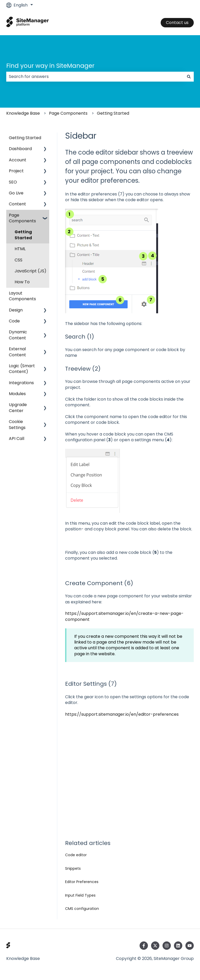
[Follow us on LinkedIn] (178, 946)
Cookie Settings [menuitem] (17, 424)
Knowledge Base (23, 113)
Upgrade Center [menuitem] (18, 408)
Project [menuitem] (16, 171)
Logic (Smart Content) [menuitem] (22, 369)
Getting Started (113, 113)
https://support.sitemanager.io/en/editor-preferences (122, 714)
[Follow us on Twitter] (155, 946)
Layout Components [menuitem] (22, 296)
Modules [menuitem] (17, 394)
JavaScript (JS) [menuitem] (30, 271)
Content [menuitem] (17, 204)
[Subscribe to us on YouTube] (190, 946)
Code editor (76, 855)
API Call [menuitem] (17, 439)
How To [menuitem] (22, 282)
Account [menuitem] (18, 160)
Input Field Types (80, 895)
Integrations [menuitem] (21, 383)
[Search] (189, 77)
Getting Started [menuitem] (25, 138)
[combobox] (95, 77)
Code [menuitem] (14, 321)
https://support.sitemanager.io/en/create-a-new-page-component (124, 616)
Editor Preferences (82, 882)
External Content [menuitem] (17, 352)
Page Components (68, 113)
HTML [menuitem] (20, 249)
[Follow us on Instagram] (167, 946)
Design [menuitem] (16, 310)
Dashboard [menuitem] (20, 149)
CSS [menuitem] (18, 260)
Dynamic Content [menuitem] (18, 335)
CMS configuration (82, 909)
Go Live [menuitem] (16, 193)
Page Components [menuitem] (22, 218)
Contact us (177, 23)
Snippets (73, 868)
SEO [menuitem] (13, 182)
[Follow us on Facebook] (144, 946)
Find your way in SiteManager (50, 66)
